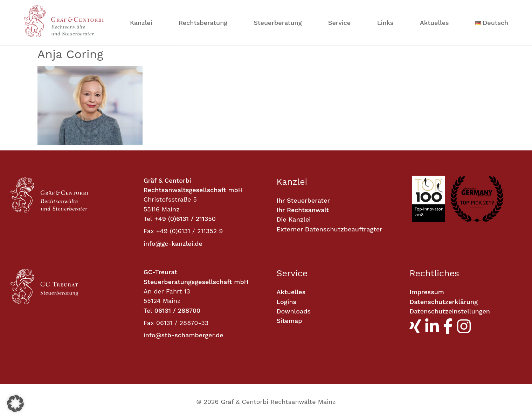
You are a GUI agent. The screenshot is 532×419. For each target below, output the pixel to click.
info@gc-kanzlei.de (173, 244)
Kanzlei (141, 23)
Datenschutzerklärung (444, 302)
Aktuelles (434, 23)
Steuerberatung (278, 23)
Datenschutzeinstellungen (450, 311)
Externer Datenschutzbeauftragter (330, 229)
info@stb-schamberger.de (184, 335)
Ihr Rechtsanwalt (303, 210)
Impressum (427, 292)
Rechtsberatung (203, 23)
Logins (287, 302)
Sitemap (289, 321)
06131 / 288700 (178, 310)
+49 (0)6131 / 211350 (185, 219)
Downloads (294, 311)
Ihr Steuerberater (303, 200)
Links (385, 23)
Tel (148, 219)
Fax (149, 231)
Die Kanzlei (294, 219)
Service (339, 23)
